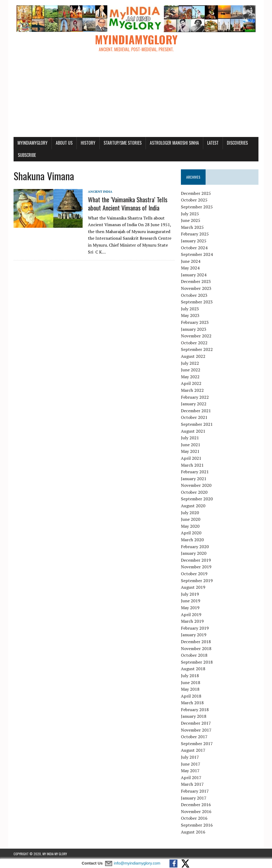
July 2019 (190, 594)
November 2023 (196, 288)
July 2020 (190, 513)
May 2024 (190, 268)
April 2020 (191, 533)
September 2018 (197, 662)
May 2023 (190, 315)
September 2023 (197, 302)
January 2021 (194, 479)
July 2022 (190, 363)
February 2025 (195, 234)
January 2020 (194, 553)
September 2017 (197, 744)
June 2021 (191, 445)
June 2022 (191, 370)
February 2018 (195, 710)
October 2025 (194, 200)
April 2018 (191, 696)
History (88, 143)
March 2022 (192, 390)
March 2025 (192, 227)
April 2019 (191, 615)
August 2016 (193, 832)
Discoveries (237, 143)
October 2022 (194, 343)
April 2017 (191, 777)
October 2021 (194, 417)
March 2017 (192, 784)
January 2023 (194, 329)
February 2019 (195, 628)
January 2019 (194, 635)
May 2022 (190, 377)
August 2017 (193, 750)
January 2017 (194, 798)
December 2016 (196, 805)
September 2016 (197, 825)
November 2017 (196, 730)
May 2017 (190, 771)
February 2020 (195, 547)
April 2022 (191, 383)
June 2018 (191, 682)
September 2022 (197, 349)
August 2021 (193, 431)
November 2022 (196, 336)
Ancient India (100, 192)
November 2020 (196, 485)
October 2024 (194, 248)
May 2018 (190, 689)
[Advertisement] (136, 97)
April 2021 (191, 458)
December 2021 (196, 411)
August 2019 (193, 587)
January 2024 (194, 275)
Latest (213, 143)
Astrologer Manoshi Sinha (174, 143)
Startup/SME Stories (123, 143)
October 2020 (194, 492)
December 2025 (196, 193)
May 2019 (190, 608)
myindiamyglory (33, 143)
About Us (64, 143)
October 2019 (194, 574)
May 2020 (190, 526)
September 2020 (197, 499)
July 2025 (190, 214)
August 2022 (193, 356)
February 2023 (195, 322)
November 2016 (196, 811)
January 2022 (194, 404)
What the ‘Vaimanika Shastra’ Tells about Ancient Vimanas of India (128, 203)
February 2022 (195, 397)
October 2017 (194, 737)
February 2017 (195, 791)
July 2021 (190, 438)
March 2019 (192, 621)
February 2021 (195, 472)
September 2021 (197, 424)
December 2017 (196, 723)
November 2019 (196, 567)
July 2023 (190, 309)
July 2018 (190, 676)
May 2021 (190, 451)
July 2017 (190, 757)
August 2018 (193, 669)
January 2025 (194, 241)
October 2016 (194, 818)
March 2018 (192, 703)
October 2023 (194, 295)
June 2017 (191, 764)
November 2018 (196, 648)
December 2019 (196, 560)
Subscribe (27, 155)
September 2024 (197, 254)
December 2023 (196, 281)
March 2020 (192, 540)
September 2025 (197, 207)
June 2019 (191, 601)
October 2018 (194, 655)
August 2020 (193, 506)
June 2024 (191, 261)
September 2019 (197, 581)
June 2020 (191, 519)
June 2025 (191, 220)
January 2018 (194, 716)
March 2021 (192, 465)
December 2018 (196, 642)
